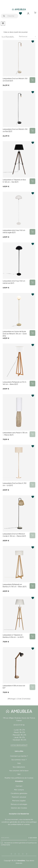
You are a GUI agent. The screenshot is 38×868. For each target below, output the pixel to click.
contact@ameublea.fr (19, 745)
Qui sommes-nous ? (19, 760)
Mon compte (19, 790)
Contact (19, 786)
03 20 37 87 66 (19, 725)
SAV (19, 774)
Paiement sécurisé (19, 797)
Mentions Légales (19, 801)
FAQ (19, 763)
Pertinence (28, 37)
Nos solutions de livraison (19, 771)
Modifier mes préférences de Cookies (19, 778)
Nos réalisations (19, 767)
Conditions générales (19, 793)
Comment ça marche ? (19, 756)
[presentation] (16, 835)
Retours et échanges (19, 804)
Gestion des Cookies (19, 808)
